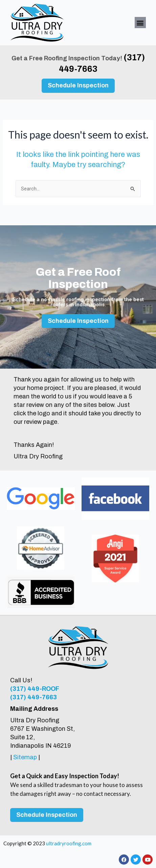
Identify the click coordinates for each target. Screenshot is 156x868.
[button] (140, 23)
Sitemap (25, 757)
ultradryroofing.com (69, 843)
